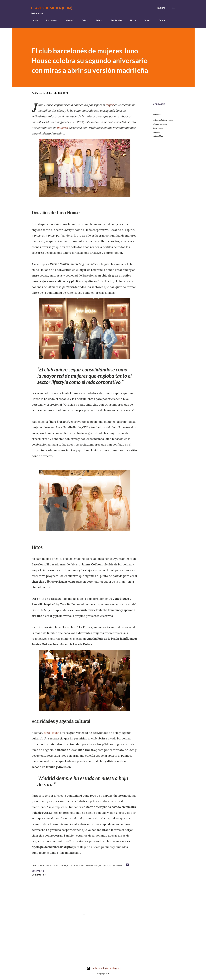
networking (158, 136)
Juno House (51, 733)
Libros (131, 20)
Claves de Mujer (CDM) (52, 8)
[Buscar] (161, 8)
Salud (83, 20)
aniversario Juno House (163, 120)
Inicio (34, 20)
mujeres (62, 128)
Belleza (97, 20)
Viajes (146, 20)
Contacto (162, 20)
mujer (109, 105)
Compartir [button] (159, 104)
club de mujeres (160, 124)
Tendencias (115, 20)
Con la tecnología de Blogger (103, 968)
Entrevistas (50, 20)
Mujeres (68, 20)
